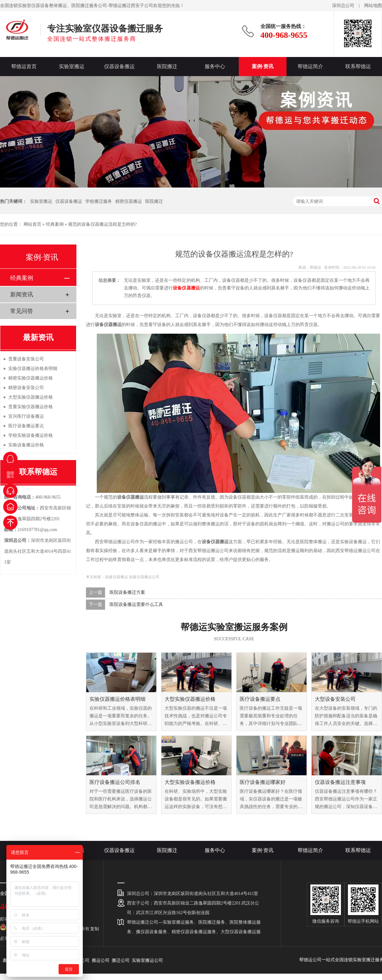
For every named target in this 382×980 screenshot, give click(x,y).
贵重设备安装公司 (26, 359)
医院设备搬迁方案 (127, 592)
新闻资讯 (22, 295)
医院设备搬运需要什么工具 (136, 604)
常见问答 (22, 311)
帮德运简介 (310, 66)
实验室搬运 (72, 66)
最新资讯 (38, 337)
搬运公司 (101, 960)
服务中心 (215, 66)
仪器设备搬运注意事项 (340, 782)
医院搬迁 (167, 66)
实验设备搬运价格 (26, 445)
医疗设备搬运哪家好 (263, 782)
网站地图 (373, 6)
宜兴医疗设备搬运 (26, 416)
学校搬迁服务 (99, 201)
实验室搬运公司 (147, 960)
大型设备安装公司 (335, 699)
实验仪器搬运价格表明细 (117, 699)
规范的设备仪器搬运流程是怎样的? (103, 224)
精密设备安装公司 (26, 388)
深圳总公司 (343, 6)
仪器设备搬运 (119, 66)
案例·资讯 (263, 66)
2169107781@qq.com (37, 530)
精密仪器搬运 (129, 201)
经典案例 (55, 224)
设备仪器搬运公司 (144, 577)
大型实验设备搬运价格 (190, 782)
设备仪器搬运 (117, 577)
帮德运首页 (24, 66)
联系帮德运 (358, 66)
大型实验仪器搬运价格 (190, 699)
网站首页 (32, 224)
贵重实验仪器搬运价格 (31, 407)
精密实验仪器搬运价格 (31, 378)
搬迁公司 (121, 960)
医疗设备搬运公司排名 (115, 782)
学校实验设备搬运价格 (31, 435)
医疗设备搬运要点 (260, 699)
